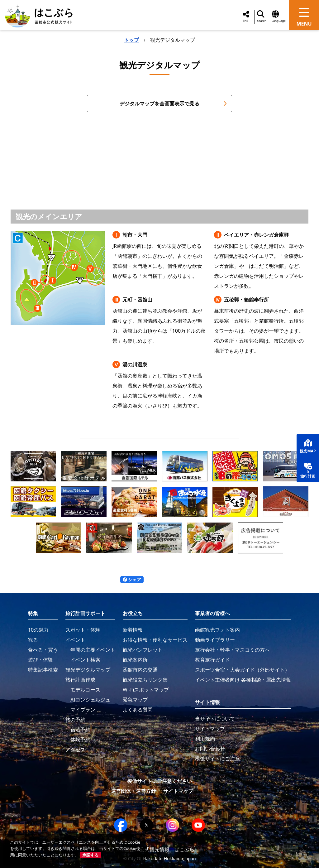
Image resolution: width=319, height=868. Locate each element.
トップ (131, 40)
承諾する (90, 855)
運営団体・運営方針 (133, 791)
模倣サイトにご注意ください (159, 781)
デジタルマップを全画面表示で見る (173, 104)
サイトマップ (178, 791)
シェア (132, 579)
